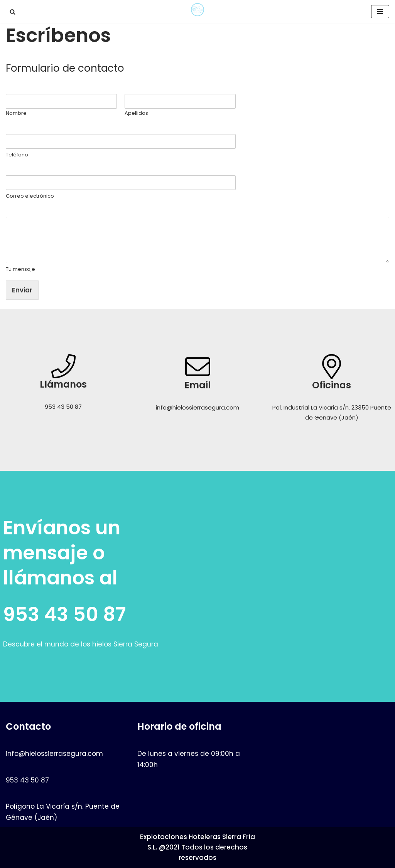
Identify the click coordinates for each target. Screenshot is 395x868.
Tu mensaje (25, 211)
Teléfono (22, 128)
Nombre (21, 88)
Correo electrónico (37, 170)
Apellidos (136, 113)
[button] (13, 12)
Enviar (22, 290)
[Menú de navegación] (380, 12)
